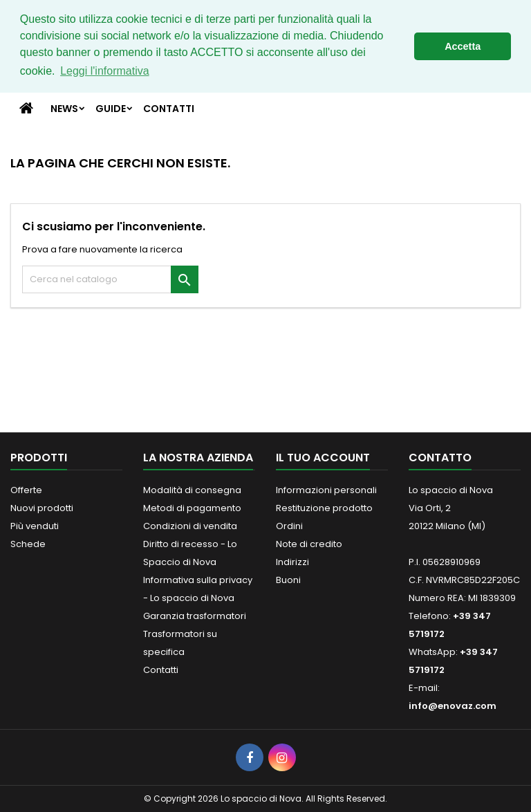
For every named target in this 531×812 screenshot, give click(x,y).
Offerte (26, 490)
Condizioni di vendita (190, 526)
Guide (111, 109)
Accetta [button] (463, 46)
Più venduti (35, 526)
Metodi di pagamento (192, 508)
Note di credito (309, 544)
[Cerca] (110, 279)
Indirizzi (292, 562)
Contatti (169, 109)
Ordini (289, 526)
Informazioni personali (326, 490)
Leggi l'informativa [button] (104, 71)
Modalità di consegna (192, 490)
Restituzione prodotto (324, 508)
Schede (28, 544)
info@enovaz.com (453, 706)
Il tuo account (323, 458)
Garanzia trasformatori (195, 616)
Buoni (288, 580)
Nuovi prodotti (42, 508)
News (64, 109)
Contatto (440, 458)
